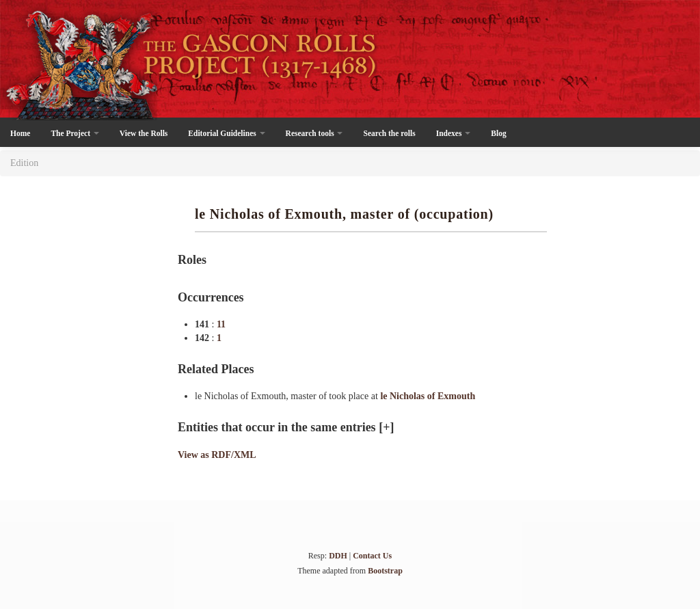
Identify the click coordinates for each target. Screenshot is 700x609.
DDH (338, 556)
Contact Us (372, 556)
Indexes (454, 133)
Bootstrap (385, 571)
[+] (386, 427)
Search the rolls (389, 133)
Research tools (314, 133)
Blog (498, 133)
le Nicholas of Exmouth (428, 396)
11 (221, 324)
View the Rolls (144, 133)
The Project (75, 133)
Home (20, 133)
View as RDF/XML (217, 455)
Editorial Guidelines (226, 133)
